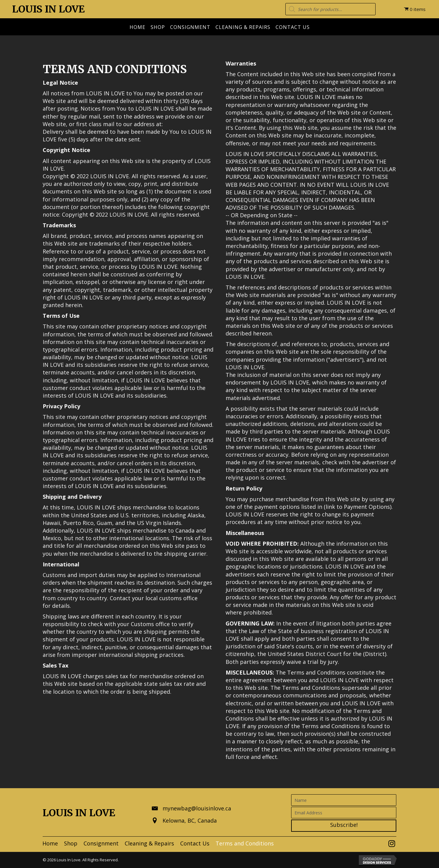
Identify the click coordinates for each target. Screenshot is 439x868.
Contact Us (293, 27)
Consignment (190, 27)
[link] (50, 843)
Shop (158, 27)
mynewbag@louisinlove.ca (197, 808)
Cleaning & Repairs (243, 27)
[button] (344, 826)
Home (137, 27)
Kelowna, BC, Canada (190, 820)
